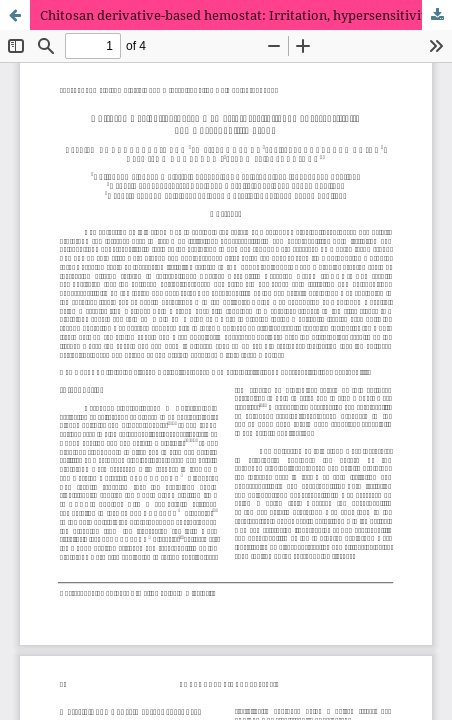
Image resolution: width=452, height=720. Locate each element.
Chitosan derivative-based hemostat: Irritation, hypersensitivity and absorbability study (246, 15)
